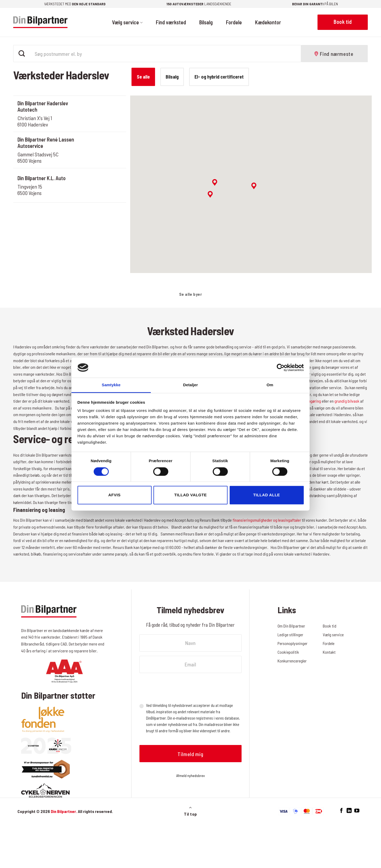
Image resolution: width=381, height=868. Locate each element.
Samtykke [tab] (111, 385)
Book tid (330, 626)
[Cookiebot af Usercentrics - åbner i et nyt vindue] (281, 367)
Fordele (234, 22)
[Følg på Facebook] (341, 811)
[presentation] (180, 688)
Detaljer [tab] (190, 385)
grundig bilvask (347, 401)
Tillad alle (267, 495)
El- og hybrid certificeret (219, 77)
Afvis (114, 495)
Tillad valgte (190, 495)
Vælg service (127, 22)
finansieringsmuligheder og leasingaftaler (267, 520)
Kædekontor (268, 22)
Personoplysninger (293, 643)
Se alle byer (191, 294)
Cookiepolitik (288, 652)
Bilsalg (206, 22)
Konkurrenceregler (293, 661)
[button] (254, 186)
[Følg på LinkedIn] (349, 811)
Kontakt (329, 652)
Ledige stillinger (291, 635)
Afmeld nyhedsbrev (190, 776)
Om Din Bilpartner (291, 626)
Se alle (143, 77)
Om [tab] (270, 385)
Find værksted (171, 22)
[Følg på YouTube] (357, 811)
